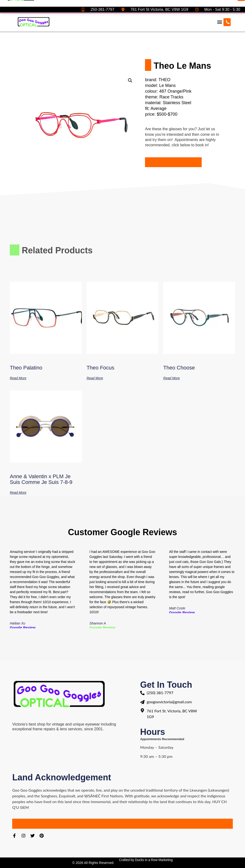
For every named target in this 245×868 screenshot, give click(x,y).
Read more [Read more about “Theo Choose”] (171, 378)
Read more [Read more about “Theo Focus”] (95, 378)
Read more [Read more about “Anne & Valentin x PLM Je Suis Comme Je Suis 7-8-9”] (18, 492)
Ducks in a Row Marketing (154, 860)
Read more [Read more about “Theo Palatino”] (18, 378)
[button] (220, 22)
